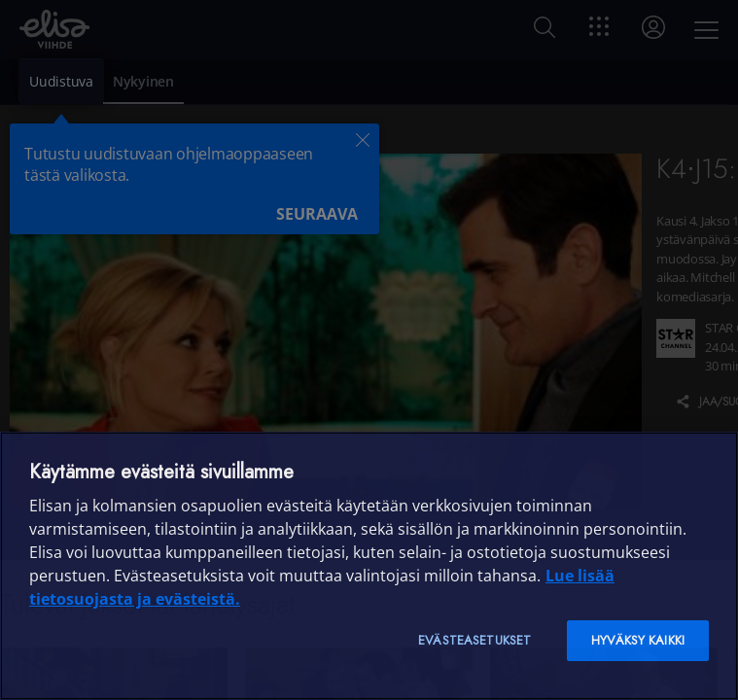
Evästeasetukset (474, 640)
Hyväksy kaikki (638, 640)
